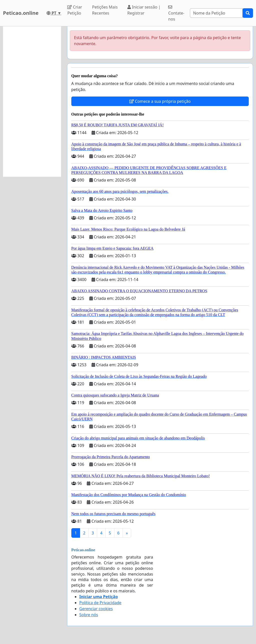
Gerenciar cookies (96, 609)
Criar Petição (75, 10)
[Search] (216, 13)
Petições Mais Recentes (105, 10)
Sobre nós (89, 615)
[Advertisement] (32, 102)
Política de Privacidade (100, 603)
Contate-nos (176, 13)
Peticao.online (21, 13)
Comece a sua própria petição (160, 101)
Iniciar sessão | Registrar (144, 10)
